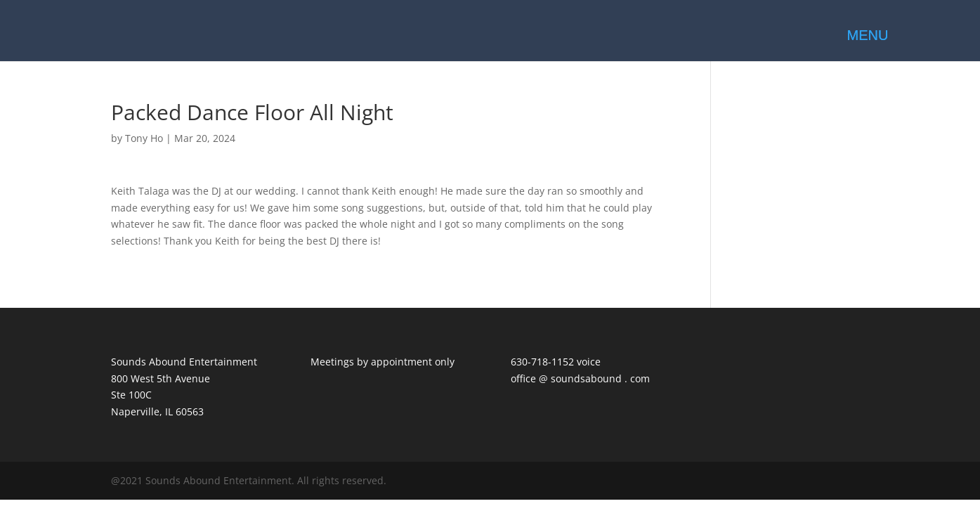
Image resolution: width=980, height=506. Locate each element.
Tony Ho (144, 138)
